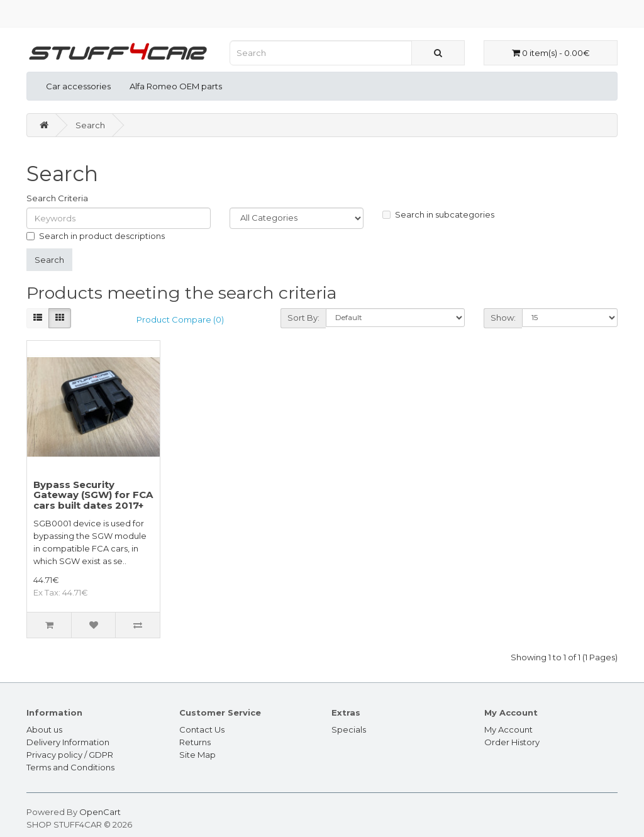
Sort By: (303, 318)
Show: (503, 318)
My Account (508, 729)
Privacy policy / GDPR (70, 755)
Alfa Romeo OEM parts (176, 86)
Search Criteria (57, 198)
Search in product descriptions (96, 236)
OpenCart (100, 812)
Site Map (197, 755)
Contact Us (202, 729)
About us (44, 729)
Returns (195, 742)
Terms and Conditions (70, 767)
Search (90, 125)
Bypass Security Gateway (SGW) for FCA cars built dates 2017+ (93, 495)
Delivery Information (68, 742)
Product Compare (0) (180, 319)
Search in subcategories (438, 214)
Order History (512, 742)
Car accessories (78, 86)
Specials (349, 729)
